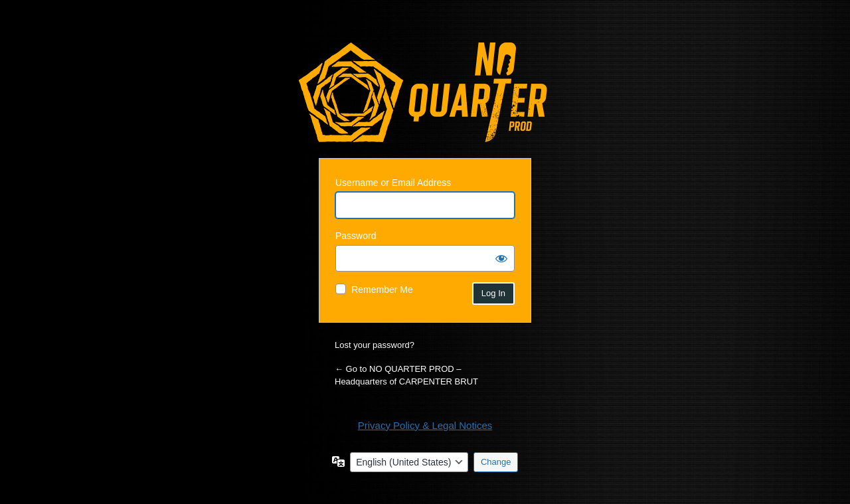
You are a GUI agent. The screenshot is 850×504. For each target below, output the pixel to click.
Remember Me (382, 290)
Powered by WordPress (423, 92)
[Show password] (501, 258)
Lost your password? (375, 345)
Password (356, 236)
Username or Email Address (393, 183)
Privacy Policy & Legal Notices (425, 425)
